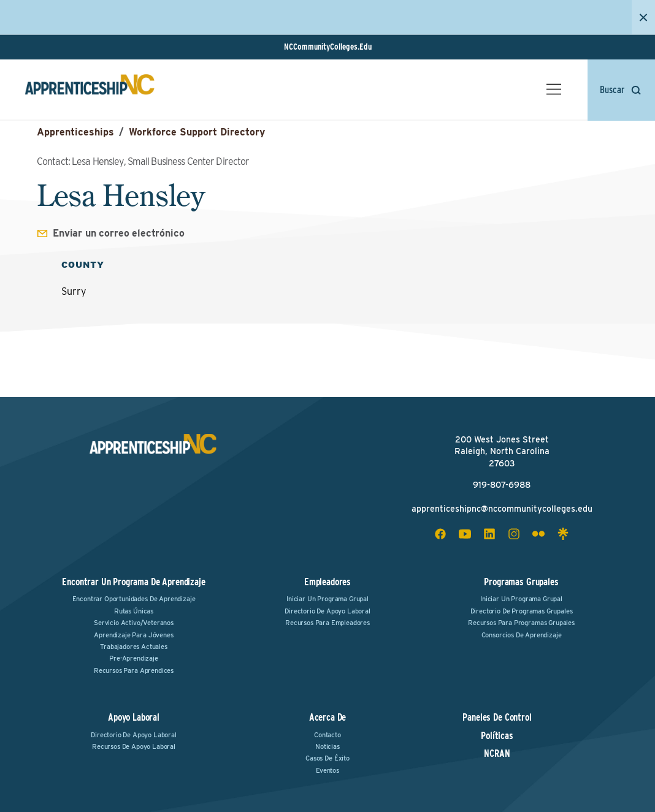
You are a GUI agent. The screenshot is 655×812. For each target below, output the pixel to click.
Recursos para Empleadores (327, 623)
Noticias (327, 746)
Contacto (327, 735)
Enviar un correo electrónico (119, 233)
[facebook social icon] (440, 534)
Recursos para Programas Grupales (521, 623)
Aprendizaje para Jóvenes (133, 635)
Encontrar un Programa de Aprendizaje (133, 582)
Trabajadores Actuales (134, 647)
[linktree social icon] (563, 534)
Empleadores (327, 582)
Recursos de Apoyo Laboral (134, 746)
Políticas (497, 736)
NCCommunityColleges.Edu (328, 47)
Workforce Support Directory (197, 132)
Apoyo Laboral (134, 717)
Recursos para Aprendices (134, 670)
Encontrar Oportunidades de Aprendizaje (134, 599)
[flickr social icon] (538, 534)
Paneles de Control (497, 718)
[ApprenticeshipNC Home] (90, 89)
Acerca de (328, 717)
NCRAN (497, 754)
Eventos (327, 770)
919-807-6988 (502, 485)
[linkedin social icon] (489, 534)
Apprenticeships (75, 132)
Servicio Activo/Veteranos (134, 623)
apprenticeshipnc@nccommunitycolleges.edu (502, 509)
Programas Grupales (521, 582)
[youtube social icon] (465, 534)
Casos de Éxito (327, 758)
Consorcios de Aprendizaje (522, 635)
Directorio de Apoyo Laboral (327, 611)
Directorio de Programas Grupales (522, 611)
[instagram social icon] (514, 534)
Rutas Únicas (134, 611)
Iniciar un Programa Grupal (327, 599)
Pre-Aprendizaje (134, 658)
